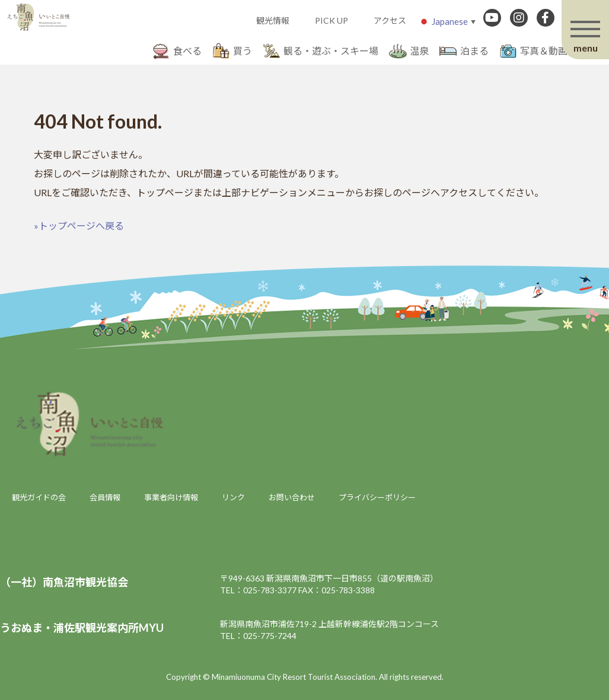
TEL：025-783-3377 (258, 590)
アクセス (390, 20)
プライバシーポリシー (377, 497)
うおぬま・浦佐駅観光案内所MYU (82, 628)
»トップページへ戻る (79, 226)
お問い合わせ (292, 497)
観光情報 (273, 20)
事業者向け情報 (171, 497)
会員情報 (105, 497)
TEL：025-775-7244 (258, 636)
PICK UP (331, 20)
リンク (233, 497)
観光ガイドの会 (39, 497)
